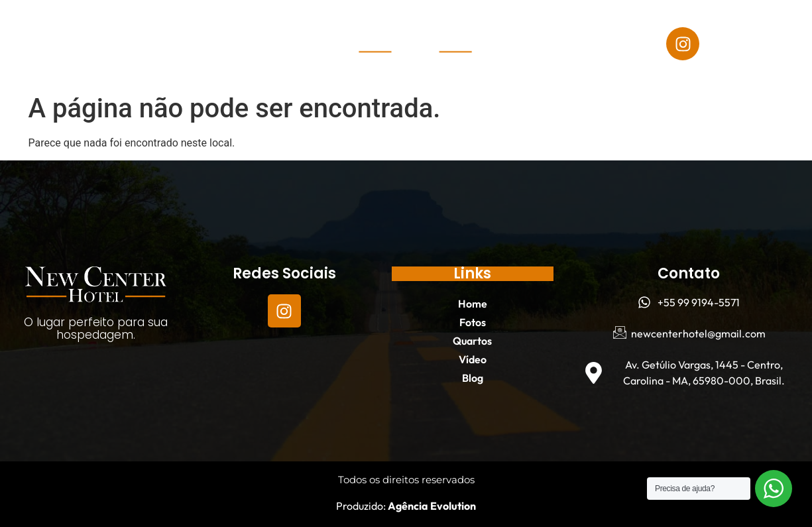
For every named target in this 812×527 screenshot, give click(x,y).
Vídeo (111, 59)
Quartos (199, 29)
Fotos (130, 29)
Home (70, 29)
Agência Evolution (431, 506)
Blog (168, 59)
